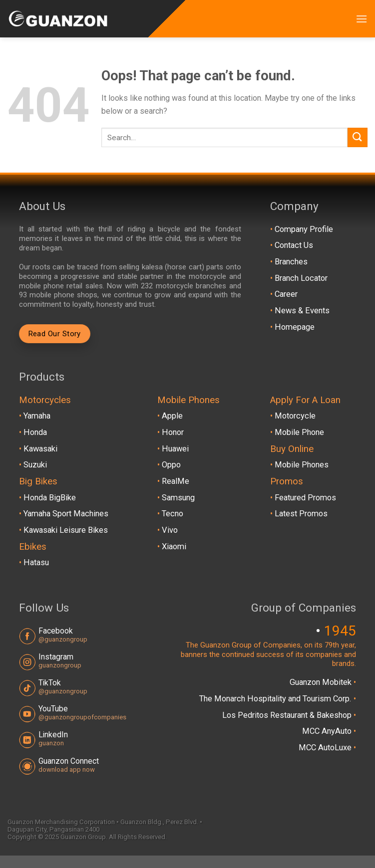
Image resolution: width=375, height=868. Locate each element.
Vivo (170, 530)
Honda (35, 432)
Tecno (173, 514)
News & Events (302, 311)
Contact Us (294, 245)
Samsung (178, 498)
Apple (172, 416)
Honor (173, 432)
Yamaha (37, 416)
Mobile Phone (299, 432)
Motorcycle (295, 416)
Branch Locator (301, 278)
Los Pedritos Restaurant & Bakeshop (288, 715)
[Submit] (358, 137)
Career (286, 294)
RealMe (176, 481)
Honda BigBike (50, 498)
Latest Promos (301, 514)
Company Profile (304, 229)
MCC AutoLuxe (326, 748)
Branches (291, 262)
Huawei (175, 449)
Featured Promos (305, 498)
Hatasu (36, 562)
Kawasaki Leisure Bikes (66, 530)
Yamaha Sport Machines (66, 514)
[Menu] (362, 19)
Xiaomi (174, 546)
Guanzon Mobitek (322, 682)
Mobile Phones (302, 465)
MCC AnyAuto (328, 731)
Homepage (295, 327)
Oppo (171, 465)
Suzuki (35, 465)
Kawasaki (40, 449)
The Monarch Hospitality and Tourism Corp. (276, 699)
